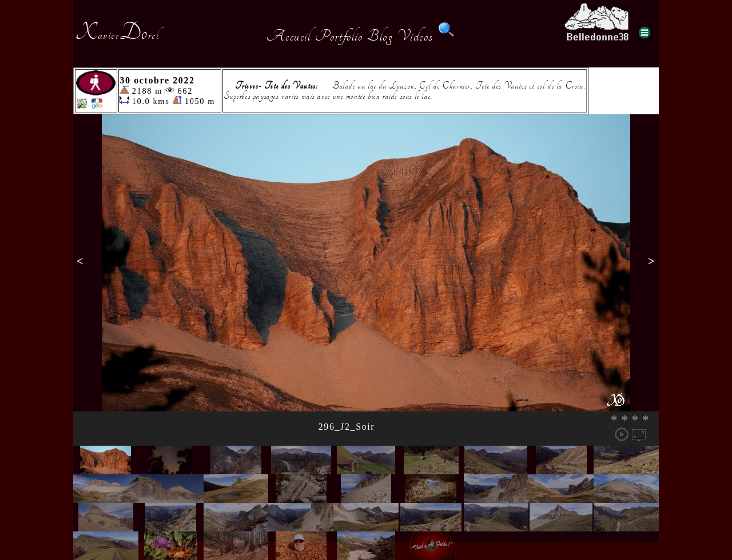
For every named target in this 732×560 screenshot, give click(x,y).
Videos (415, 36)
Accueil (289, 36)
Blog (380, 36)
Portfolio (339, 36)
